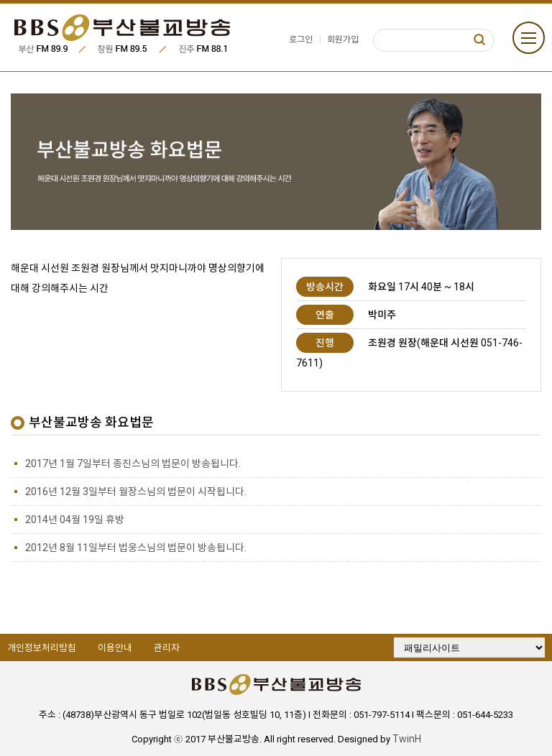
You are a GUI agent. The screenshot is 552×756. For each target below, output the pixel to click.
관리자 (167, 648)
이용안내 (115, 648)
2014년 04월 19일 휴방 (75, 520)
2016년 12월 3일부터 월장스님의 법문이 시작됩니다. (136, 492)
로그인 (301, 40)
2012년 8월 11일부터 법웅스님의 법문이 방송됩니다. (136, 548)
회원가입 (343, 40)
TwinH (407, 739)
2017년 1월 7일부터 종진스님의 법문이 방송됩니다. (133, 464)
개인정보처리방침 (42, 648)
